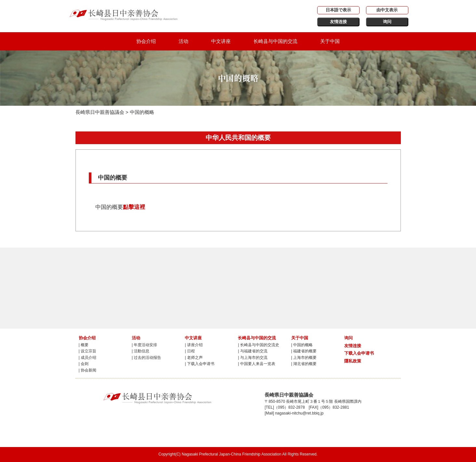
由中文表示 (387, 10)
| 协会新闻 (88, 370)
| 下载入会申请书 (199, 364)
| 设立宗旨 (88, 351)
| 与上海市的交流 (252, 358)
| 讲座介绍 (194, 345)
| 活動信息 (141, 351)
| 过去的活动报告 (146, 358)
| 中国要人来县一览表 (256, 364)
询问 (387, 22)
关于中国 (330, 41)
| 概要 (84, 345)
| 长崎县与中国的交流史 (258, 345)
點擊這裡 (134, 207)
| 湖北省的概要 (304, 364)
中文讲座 (221, 41)
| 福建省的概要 (304, 351)
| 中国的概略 (302, 345)
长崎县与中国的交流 (275, 41)
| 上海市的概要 (304, 358)
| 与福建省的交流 (252, 351)
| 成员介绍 (88, 358)
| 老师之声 (194, 358)
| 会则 (84, 364)
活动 (184, 41)
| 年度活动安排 (144, 345)
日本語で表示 (338, 10)
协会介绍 (146, 41)
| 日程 (190, 351)
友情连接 (338, 22)
